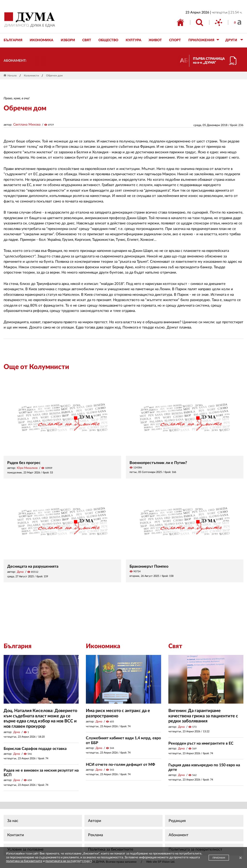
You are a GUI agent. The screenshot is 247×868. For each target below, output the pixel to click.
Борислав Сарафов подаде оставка (35, 749)
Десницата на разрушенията (33, 566)
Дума (20, 572)
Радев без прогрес (24, 463)
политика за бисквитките (24, 861)
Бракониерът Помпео (149, 566)
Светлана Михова (27, 125)
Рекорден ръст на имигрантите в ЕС (201, 743)
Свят (175, 646)
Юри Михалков (27, 468)
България (18, 646)
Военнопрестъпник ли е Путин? (158, 463)
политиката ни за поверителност (69, 861)
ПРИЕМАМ (219, 858)
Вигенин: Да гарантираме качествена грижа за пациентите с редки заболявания (203, 716)
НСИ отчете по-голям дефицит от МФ (120, 765)
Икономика (103, 646)
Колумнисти (31, 76)
